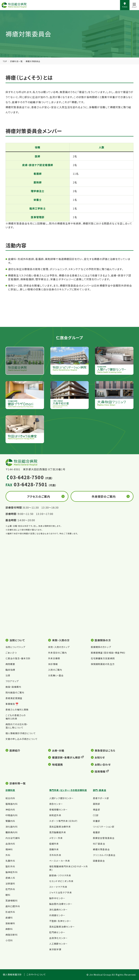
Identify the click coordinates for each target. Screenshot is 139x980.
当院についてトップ (15, 647)
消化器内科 (12, 827)
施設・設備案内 (13, 687)
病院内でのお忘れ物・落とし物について (17, 726)
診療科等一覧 (18, 783)
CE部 (96, 815)
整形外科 (10, 866)
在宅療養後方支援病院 (103, 658)
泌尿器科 (10, 883)
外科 (8, 855)
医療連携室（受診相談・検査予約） (108, 653)
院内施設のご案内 (15, 692)
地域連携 (57, 765)
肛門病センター (57, 932)
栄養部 (96, 821)
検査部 (96, 810)
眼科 (8, 895)
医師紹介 (15, 750)
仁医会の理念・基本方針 (18, 658)
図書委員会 (99, 861)
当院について (17, 640)
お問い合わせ (103, 765)
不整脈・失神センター (60, 921)
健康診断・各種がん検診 (66, 757)
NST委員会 (99, 844)
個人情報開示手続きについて (21, 733)
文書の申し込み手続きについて (22, 739)
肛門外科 (10, 889)
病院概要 (10, 664)
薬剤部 (96, 804)
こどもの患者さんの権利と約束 (16, 717)
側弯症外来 (55, 815)
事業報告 (10, 704)
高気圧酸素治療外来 (60, 827)
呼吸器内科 (12, 815)
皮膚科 (9, 918)
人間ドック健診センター (61, 798)
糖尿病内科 (12, 832)
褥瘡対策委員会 (101, 849)
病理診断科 (12, 935)
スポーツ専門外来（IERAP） (64, 821)
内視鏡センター (57, 915)
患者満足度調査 (14, 698)
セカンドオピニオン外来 (61, 881)
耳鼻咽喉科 (12, 901)
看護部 (96, 832)
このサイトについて (36, 975)
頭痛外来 (54, 849)
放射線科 (10, 923)
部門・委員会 (100, 790)
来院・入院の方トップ (59, 647)
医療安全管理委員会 (104, 838)
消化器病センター (58, 910)
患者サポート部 (101, 798)
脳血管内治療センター (61, 904)
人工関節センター (58, 944)
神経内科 (10, 810)
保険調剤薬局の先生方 (103, 664)
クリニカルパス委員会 (104, 855)
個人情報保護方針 (12, 975)
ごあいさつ (11, 653)
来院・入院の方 (61, 640)
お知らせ (100, 757)
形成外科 (10, 912)
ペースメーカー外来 (60, 861)
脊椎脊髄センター (58, 810)
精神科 (9, 849)
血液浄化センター (58, 938)
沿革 (8, 675)
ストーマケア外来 (58, 887)
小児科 (9, 940)
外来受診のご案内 (104, 496)
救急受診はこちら (105, 750)
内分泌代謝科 (13, 838)
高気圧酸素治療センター (62, 927)
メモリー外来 (56, 838)
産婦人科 (10, 878)
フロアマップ (12, 681)
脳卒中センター (57, 898)
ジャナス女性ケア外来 (61, 892)
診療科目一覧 (16, 61)
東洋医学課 (55, 949)
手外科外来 (55, 855)
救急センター (56, 804)
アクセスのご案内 (39, 496)
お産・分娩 (58, 750)
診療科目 (10, 790)
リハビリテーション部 (104, 827)
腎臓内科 (10, 821)
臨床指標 (10, 670)
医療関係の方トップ (101, 647)
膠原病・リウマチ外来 (60, 875)
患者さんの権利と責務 (17, 710)
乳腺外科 (10, 861)
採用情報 (100, 771)
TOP (5, 61)
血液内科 (10, 844)
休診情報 (53, 664)
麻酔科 (9, 929)
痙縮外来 (54, 844)
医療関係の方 (103, 640)
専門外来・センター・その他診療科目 (68, 790)
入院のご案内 (55, 670)
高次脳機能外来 (58, 832)
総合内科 (10, 798)
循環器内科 (12, 804)
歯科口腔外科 (13, 906)
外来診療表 (54, 658)
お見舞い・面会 (56, 675)
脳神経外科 (12, 872)
